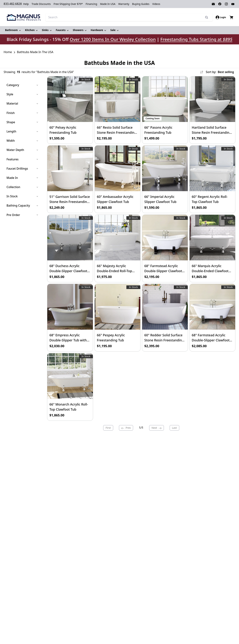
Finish (22, 113)
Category (22, 85)
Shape (22, 122)
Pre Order (22, 215)
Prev (126, 428)
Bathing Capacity (22, 205)
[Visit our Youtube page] (233, 4)
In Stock (22, 196)
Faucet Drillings (22, 168)
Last (174, 428)
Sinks (45, 30)
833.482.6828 (13, 4)
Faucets (61, 30)
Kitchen (30, 30)
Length (22, 131)
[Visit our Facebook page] (220, 4)
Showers (78, 30)
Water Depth (22, 150)
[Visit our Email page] (213, 4)
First (108, 428)
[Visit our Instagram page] (226, 4)
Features (22, 159)
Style (22, 94)
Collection (22, 187)
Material (22, 103)
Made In (22, 178)
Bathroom (11, 30)
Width (22, 141)
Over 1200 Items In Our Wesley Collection (113, 39)
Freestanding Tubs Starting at (196, 39)
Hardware (97, 30)
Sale (113, 30)
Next (157, 428)
